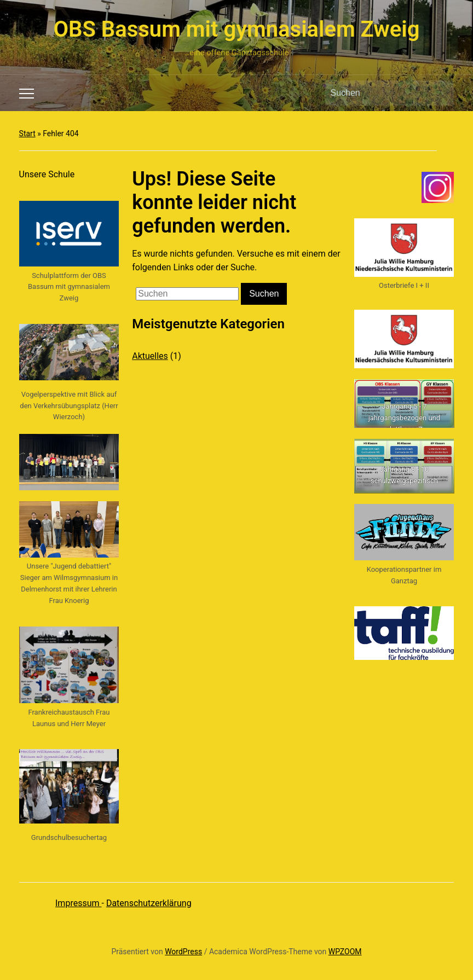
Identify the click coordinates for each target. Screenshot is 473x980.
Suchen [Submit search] (440, 93)
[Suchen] (379, 93)
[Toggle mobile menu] (27, 94)
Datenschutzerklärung (149, 903)
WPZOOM (345, 952)
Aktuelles (150, 356)
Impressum (78, 903)
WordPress (183, 952)
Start (27, 134)
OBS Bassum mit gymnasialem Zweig (237, 29)
